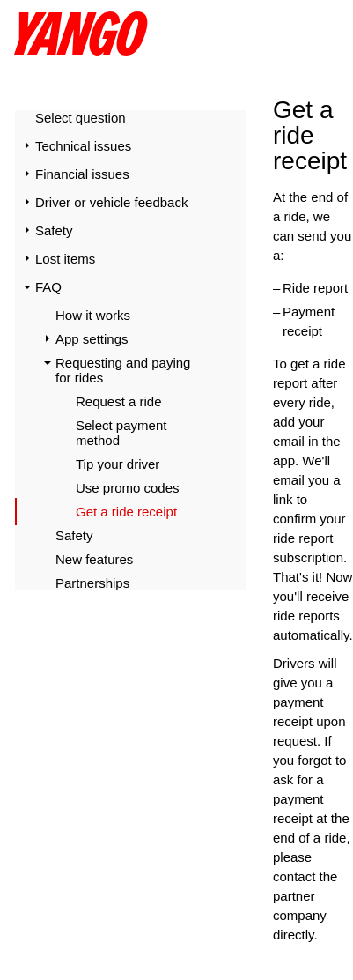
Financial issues (82, 174)
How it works (93, 315)
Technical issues (83, 146)
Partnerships (92, 583)
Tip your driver (118, 464)
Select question (81, 118)
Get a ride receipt (126, 512)
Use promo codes (128, 488)
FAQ (48, 287)
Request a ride (119, 401)
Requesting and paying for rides (123, 370)
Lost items (65, 259)
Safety (54, 230)
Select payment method (121, 433)
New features (94, 559)
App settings (92, 339)
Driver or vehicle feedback (111, 202)
